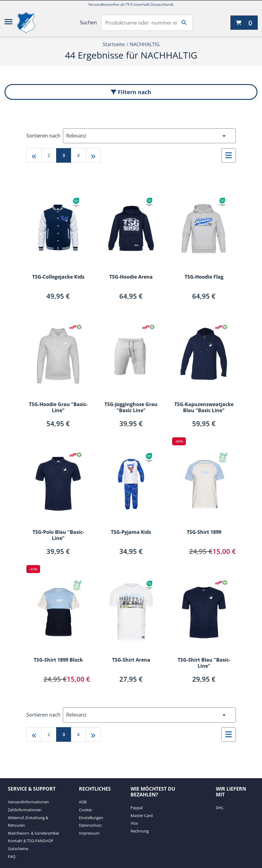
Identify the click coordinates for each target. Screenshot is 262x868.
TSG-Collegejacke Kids (58, 277)
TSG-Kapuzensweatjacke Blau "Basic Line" (204, 408)
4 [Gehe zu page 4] (78, 155)
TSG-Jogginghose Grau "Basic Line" (131, 408)
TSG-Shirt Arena (131, 660)
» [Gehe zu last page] (93, 155)
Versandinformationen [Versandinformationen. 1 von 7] (28, 802)
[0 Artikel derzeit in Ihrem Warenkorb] (244, 23)
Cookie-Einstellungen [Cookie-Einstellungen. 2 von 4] (91, 814)
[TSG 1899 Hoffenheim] (31, 23)
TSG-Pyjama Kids (131, 532)
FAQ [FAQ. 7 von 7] (12, 856)
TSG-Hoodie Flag (204, 277)
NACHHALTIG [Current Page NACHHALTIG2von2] (145, 44)
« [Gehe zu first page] (34, 155)
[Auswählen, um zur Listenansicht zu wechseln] (229, 155)
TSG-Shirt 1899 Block (58, 660)
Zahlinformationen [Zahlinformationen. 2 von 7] (25, 810)
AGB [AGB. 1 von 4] (83, 802)
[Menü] (9, 23)
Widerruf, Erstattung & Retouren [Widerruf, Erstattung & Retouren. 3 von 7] (28, 822)
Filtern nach (131, 92)
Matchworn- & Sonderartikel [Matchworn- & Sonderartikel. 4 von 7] (33, 833)
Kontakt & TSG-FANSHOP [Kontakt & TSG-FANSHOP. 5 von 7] (31, 841)
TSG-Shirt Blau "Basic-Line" (204, 663)
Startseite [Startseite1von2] (114, 44)
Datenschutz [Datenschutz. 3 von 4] (90, 825)
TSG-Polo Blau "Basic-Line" (58, 535)
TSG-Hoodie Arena (131, 277)
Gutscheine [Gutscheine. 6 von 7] (18, 849)
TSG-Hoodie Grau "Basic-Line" (58, 408)
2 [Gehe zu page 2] (49, 155)
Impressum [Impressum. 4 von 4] (89, 833)
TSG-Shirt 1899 (204, 532)
